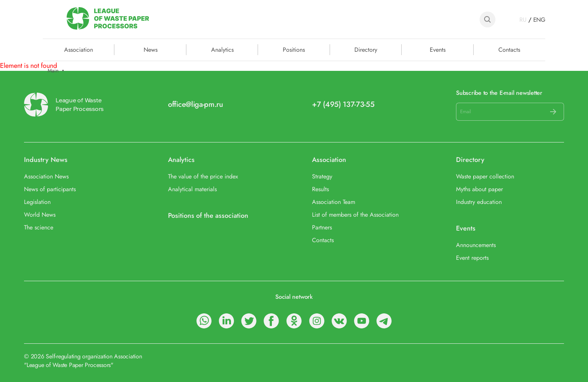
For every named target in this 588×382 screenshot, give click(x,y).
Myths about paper (479, 189)
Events (438, 49)
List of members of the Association (355, 215)
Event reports (472, 258)
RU (523, 20)
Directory (366, 49)
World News (40, 215)
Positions (294, 49)
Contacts (509, 49)
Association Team (334, 202)
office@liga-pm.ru (196, 104)
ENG (539, 20)
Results (320, 189)
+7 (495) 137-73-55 (343, 104)
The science (39, 227)
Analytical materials (192, 189)
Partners (322, 227)
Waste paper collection (485, 176)
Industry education (479, 202)
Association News (46, 176)
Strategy (322, 176)
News (151, 49)
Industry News (46, 160)
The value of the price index (203, 176)
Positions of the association (208, 216)
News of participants (50, 189)
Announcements (476, 245)
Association (329, 160)
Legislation (37, 202)
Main (53, 71)
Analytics (222, 49)
